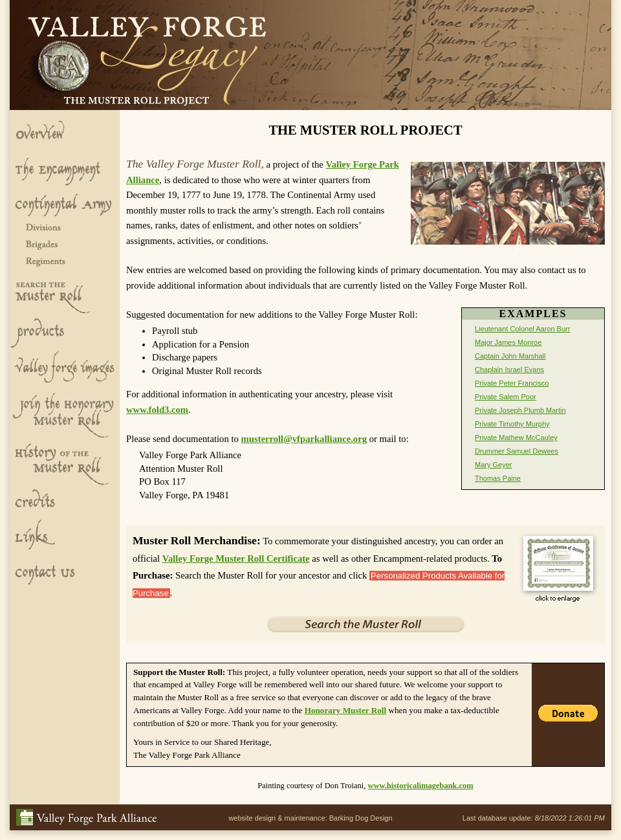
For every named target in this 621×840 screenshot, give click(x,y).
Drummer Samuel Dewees (517, 451)
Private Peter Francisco (512, 383)
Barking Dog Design (361, 818)
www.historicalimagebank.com (420, 786)
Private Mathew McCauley (516, 437)
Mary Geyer (493, 465)
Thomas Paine (498, 478)
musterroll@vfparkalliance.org (304, 439)
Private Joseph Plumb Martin (520, 410)
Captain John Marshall (510, 356)
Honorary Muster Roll (346, 710)
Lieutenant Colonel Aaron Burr (522, 329)
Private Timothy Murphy (512, 424)
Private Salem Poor (506, 397)
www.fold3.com (157, 410)
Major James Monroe (508, 342)
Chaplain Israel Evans (509, 370)
